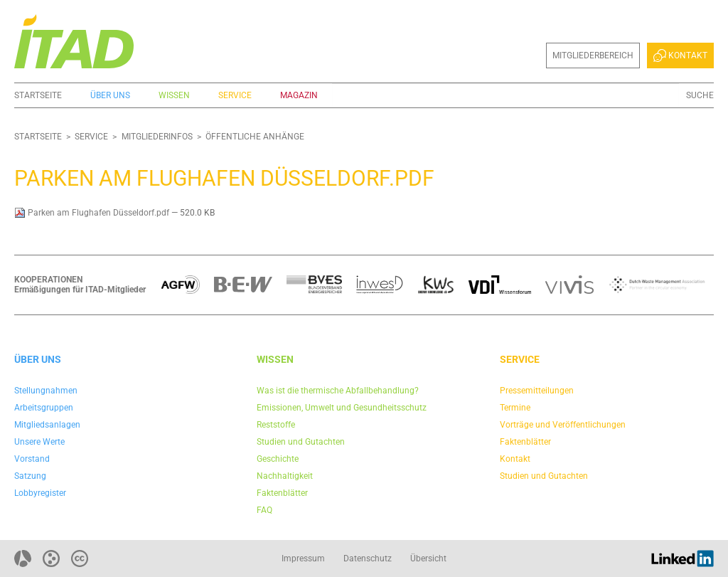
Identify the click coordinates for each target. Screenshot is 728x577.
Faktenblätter (282, 493)
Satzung (30, 476)
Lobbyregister (40, 493)
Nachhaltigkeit (285, 476)
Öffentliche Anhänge (255, 137)
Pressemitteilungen (537, 391)
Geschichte (278, 459)
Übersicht (428, 559)
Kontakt (680, 55)
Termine (515, 408)
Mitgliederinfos (157, 137)
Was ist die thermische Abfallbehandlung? (338, 391)
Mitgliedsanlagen (47, 425)
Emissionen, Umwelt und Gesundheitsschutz (342, 408)
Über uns (110, 95)
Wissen (174, 95)
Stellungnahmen (46, 391)
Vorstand (32, 459)
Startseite (38, 95)
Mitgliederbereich (593, 55)
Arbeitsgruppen (44, 408)
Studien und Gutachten (301, 442)
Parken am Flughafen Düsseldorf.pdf (93, 213)
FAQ (264, 510)
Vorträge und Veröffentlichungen (563, 425)
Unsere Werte (39, 442)
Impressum (303, 559)
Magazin (299, 95)
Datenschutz (368, 559)
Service (235, 95)
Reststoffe (276, 425)
